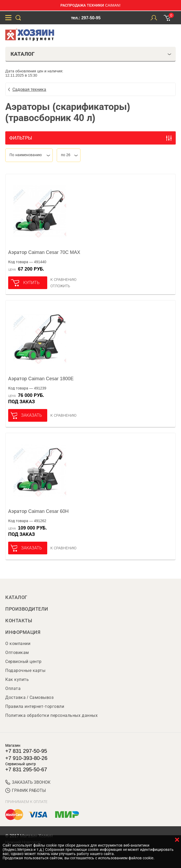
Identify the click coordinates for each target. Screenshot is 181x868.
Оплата (13, 688)
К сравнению (63, 280)
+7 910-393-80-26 (26, 758)
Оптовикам (17, 653)
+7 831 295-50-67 (26, 769)
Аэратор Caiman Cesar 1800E (41, 379)
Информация (23, 632)
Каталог (16, 597)
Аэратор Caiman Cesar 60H (38, 511)
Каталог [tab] (91, 54)
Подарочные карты (25, 670)
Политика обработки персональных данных (51, 715)
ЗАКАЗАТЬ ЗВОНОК (28, 782)
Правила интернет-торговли (35, 706)
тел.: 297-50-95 (86, 18)
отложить (60, 286)
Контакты (19, 621)
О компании (18, 644)
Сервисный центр (23, 662)
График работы (26, 790)
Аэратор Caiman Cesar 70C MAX (44, 252)
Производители (27, 609)
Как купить (17, 679)
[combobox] (29, 155)
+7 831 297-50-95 (26, 751)
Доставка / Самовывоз (29, 697)
